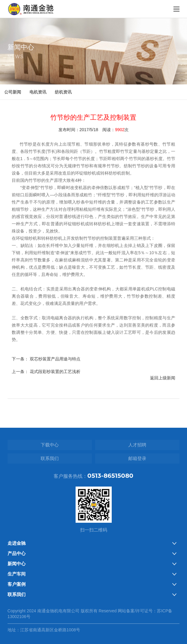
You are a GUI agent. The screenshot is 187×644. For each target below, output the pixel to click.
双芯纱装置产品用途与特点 (55, 368)
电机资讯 (38, 92)
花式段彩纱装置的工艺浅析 (55, 380)
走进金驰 (17, 543)
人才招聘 (137, 445)
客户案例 (17, 584)
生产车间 (17, 574)
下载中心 (50, 445)
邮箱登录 (137, 458)
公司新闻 (13, 92)
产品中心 (17, 553)
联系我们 (50, 458)
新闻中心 (17, 564)
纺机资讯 (63, 92)
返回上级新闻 (163, 387)
